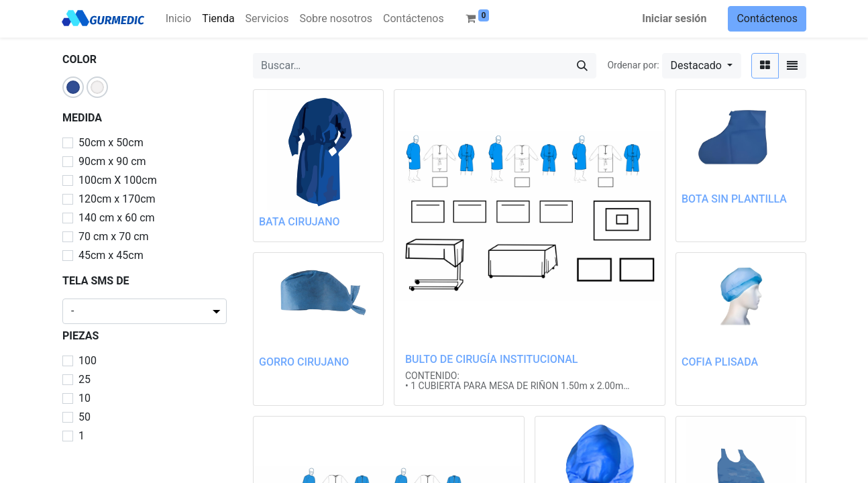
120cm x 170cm (117, 199)
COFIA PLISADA (720, 362)
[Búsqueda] (582, 66)
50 (85, 417)
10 (85, 398)
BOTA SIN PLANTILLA (734, 199)
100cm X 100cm (118, 180)
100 (88, 361)
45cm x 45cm (111, 255)
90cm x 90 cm (112, 161)
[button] (702, 66)
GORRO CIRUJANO (304, 362)
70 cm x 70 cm (114, 236)
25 (85, 379)
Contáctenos (767, 18)
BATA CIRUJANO (300, 222)
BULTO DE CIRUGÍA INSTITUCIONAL (492, 359)
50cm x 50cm (111, 143)
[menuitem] (178, 19)
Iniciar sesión (674, 18)
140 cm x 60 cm (117, 218)
